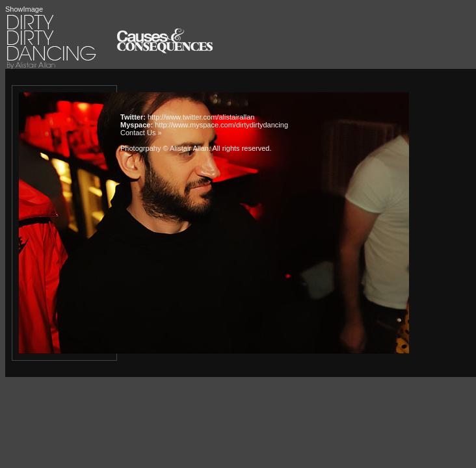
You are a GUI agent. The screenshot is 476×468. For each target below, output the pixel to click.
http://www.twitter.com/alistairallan (201, 117)
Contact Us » (141, 133)
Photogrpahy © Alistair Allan (165, 148)
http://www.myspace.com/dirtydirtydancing (221, 125)
